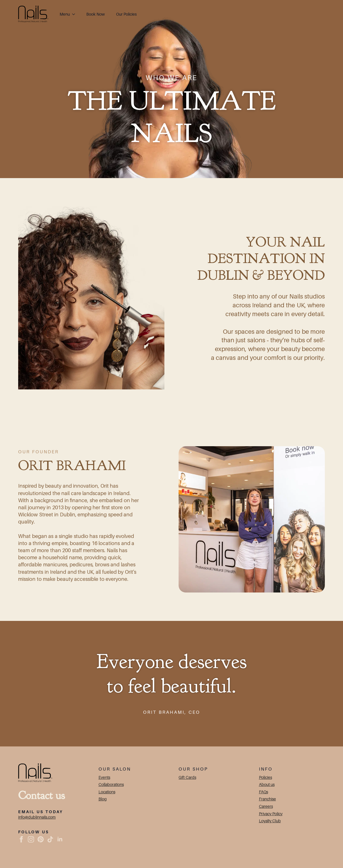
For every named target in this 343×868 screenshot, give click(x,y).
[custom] (41, 839)
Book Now (96, 14)
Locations (107, 792)
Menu (65, 14)
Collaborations (111, 784)
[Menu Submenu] (75, 14)
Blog (103, 799)
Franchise (267, 799)
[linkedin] (60, 839)
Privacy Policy (271, 814)
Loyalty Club (270, 821)
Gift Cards (187, 777)
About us (267, 784)
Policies (265, 777)
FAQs (263, 792)
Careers (266, 806)
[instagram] (31, 839)
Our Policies (126, 14)
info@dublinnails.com (37, 817)
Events (104, 777)
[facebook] (21, 839)
